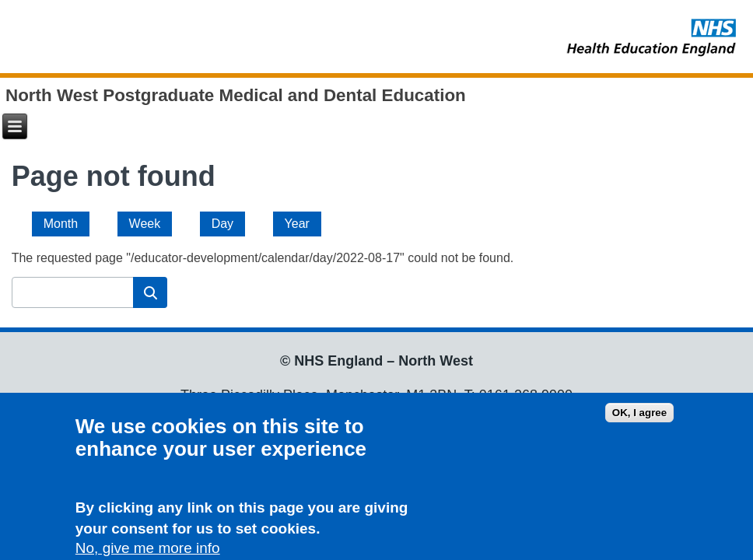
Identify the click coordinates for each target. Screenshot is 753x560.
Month (61, 224)
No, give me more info (148, 550)
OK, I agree (639, 416)
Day (228, 221)
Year (297, 224)
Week (145, 224)
